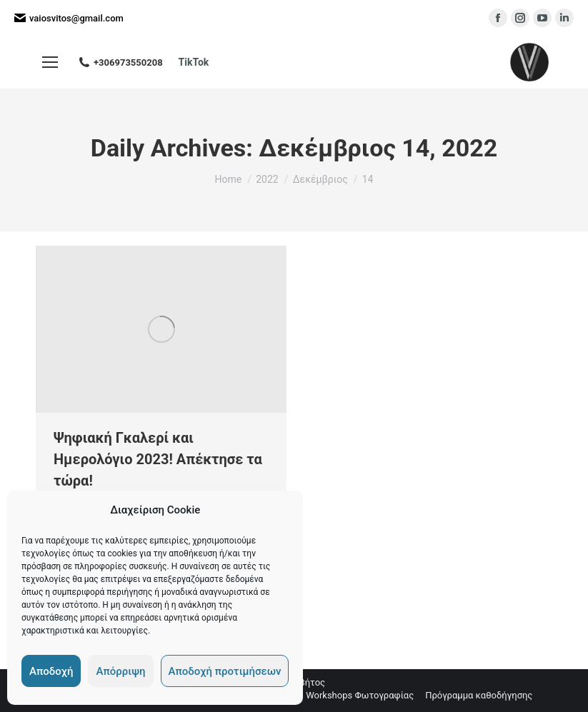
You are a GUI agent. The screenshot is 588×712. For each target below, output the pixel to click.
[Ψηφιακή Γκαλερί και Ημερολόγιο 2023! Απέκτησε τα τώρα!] (161, 329)
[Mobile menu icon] (50, 62)
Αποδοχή (51, 671)
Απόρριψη (120, 671)
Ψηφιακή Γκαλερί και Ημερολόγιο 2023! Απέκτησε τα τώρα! (158, 459)
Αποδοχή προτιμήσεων (225, 671)
